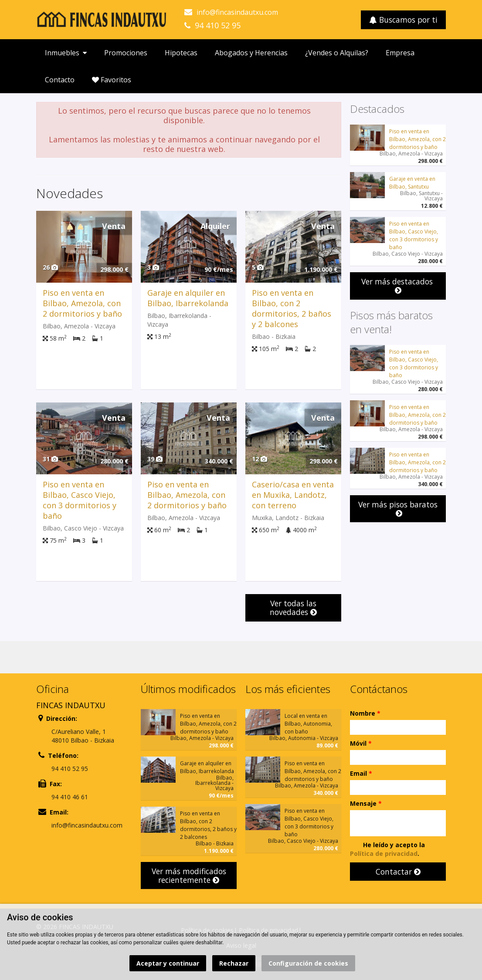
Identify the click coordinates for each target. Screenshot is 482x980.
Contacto (60, 80)
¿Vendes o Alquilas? (337, 53)
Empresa (400, 53)
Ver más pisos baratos (398, 509)
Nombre (365, 713)
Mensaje (366, 803)
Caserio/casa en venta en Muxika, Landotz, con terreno (293, 495)
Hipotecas (181, 53)
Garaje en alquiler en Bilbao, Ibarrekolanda (188, 298)
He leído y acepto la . (387, 849)
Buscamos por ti (403, 20)
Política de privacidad (384, 853)
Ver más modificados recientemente (189, 875)
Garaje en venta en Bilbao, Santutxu (412, 183)
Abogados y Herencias (251, 53)
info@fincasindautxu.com (237, 12)
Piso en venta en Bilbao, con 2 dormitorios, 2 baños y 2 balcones (292, 308)
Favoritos (112, 80)
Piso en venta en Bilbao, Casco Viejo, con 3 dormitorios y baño (80, 500)
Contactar (398, 872)
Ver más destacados (398, 286)
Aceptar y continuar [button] (168, 963)
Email (361, 773)
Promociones (126, 53)
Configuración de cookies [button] (308, 963)
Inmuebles (66, 53)
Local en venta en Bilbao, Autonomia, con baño (308, 724)
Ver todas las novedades (293, 608)
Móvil (361, 743)
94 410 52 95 (218, 25)
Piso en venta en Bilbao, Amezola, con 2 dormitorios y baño (82, 303)
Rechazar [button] (234, 963)
